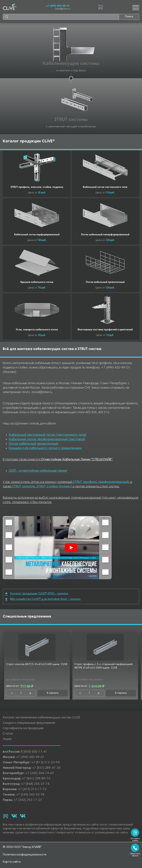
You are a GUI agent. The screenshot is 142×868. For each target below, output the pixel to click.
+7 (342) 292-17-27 (28, 800)
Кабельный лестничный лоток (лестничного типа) (47, 435)
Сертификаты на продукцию (23, 729)
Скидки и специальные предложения (29, 723)
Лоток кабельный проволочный (33, 444)
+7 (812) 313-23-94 (45, 763)
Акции (7, 739)
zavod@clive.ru (62, 9)
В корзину (53, 693)
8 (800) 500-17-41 (34, 752)
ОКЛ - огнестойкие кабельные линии (38, 471)
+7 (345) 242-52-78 (30, 795)
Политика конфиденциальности (25, 855)
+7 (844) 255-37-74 (35, 784)
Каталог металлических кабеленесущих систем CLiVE (41, 718)
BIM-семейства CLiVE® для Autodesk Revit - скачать (43, 599)
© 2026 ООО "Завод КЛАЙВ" (22, 847)
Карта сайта (12, 862)
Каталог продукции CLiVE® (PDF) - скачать (37, 594)
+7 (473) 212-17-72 (32, 790)
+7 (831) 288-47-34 (46, 768)
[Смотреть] (71, 548)
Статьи (8, 734)
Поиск (129, 17)
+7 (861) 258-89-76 (36, 779)
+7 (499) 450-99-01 (58, 6)
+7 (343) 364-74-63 (40, 773)
